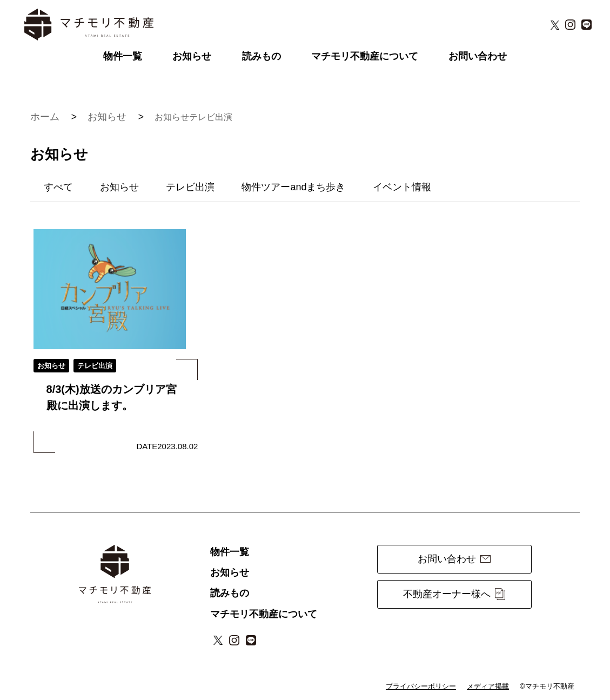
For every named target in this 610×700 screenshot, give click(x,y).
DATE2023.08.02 (167, 446)
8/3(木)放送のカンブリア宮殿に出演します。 (112, 397)
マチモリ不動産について (365, 56)
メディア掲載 (488, 686)
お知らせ (192, 56)
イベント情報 (402, 187)
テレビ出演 (211, 117)
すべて (58, 187)
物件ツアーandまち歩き (293, 187)
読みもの (262, 56)
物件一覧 (123, 56)
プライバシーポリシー (421, 686)
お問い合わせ (478, 56)
